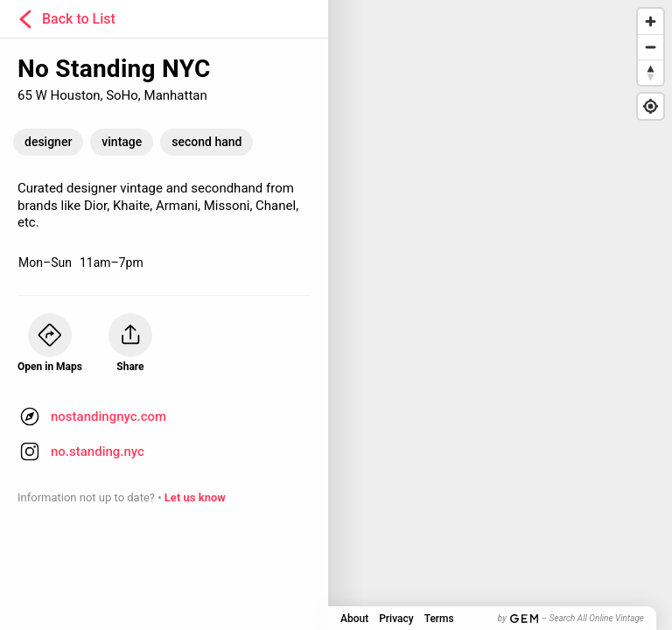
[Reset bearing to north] (651, 72)
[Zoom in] (651, 21)
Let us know (195, 497)
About (354, 619)
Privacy (396, 619)
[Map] (336, 315)
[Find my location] (651, 106)
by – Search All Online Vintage (571, 618)
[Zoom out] (651, 47)
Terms (439, 619)
